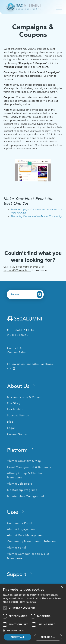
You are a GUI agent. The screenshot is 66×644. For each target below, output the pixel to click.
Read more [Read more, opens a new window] (31, 602)
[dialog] (33, 614)
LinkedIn (32, 364)
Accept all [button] (18, 637)
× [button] (62, 588)
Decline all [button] (48, 637)
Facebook (46, 364)
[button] (33, 631)
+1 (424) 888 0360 (19, 267)
